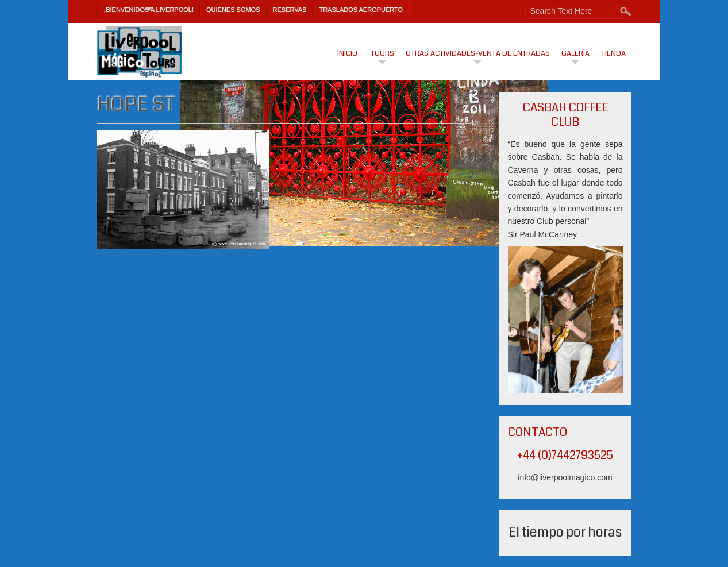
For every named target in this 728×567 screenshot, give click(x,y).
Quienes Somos (233, 10)
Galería (575, 53)
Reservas (290, 10)
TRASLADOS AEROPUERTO (361, 10)
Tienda (613, 53)
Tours (382, 53)
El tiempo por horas (565, 532)
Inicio (347, 53)
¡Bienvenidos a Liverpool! (149, 10)
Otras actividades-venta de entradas (478, 53)
